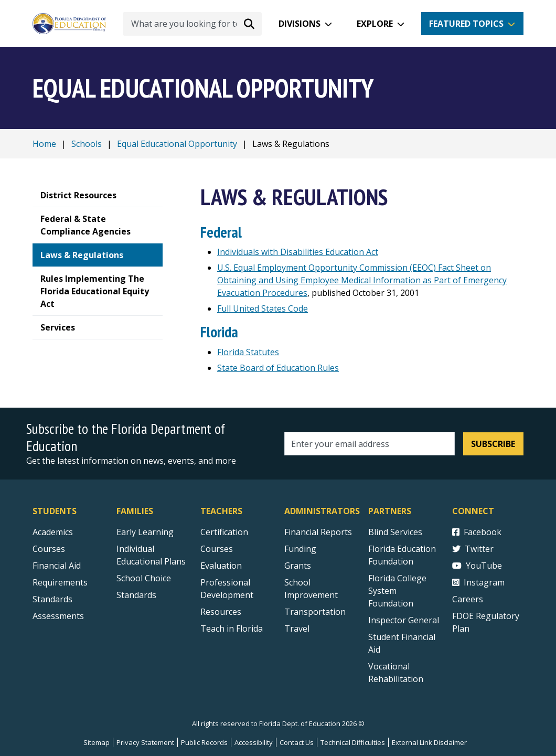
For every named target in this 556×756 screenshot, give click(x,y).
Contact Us (297, 742)
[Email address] (370, 444)
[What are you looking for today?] (192, 24)
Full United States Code (263, 308)
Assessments (58, 616)
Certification (224, 532)
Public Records (204, 742)
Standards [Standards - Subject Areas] (52, 599)
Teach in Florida (232, 629)
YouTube (477, 566)
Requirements (60, 582)
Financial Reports (318, 532)
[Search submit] (249, 24)
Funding (300, 549)
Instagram (478, 582)
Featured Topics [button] (466, 24)
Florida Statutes (248, 352)
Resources (221, 612)
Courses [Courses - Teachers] (217, 549)
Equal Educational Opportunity (177, 144)
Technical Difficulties (353, 742)
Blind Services (395, 532)
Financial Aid (57, 566)
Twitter (473, 549)
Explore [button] (375, 24)
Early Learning (145, 532)
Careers (468, 599)
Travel (297, 629)
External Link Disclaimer (429, 742)
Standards (136, 595)
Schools (87, 144)
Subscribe (493, 444)
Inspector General (404, 620)
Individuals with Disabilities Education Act (298, 252)
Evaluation (221, 566)
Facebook (477, 532)
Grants (298, 566)
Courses (49, 549)
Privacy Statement (145, 742)
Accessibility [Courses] (254, 742)
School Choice (144, 578)
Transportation (315, 612)
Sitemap (97, 742)
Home (44, 144)
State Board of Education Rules (278, 368)
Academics (53, 532)
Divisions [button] (300, 24)
